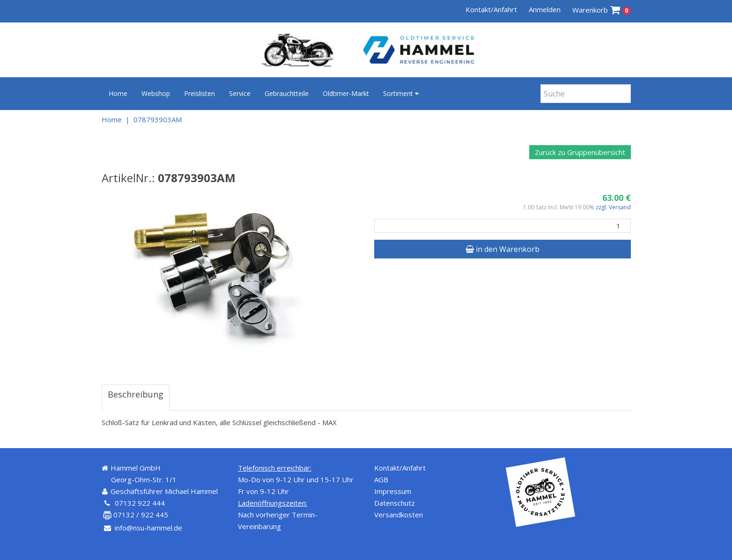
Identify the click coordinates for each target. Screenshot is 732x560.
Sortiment (401, 93)
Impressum (393, 491)
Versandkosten (399, 515)
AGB (381, 479)
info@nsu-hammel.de (148, 528)
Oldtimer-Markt (346, 93)
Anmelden (545, 9)
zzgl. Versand (613, 207)
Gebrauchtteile (287, 93)
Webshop (156, 93)
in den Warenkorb (503, 249)
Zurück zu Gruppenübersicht (580, 152)
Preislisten (200, 93)
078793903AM (158, 119)
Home (118, 93)
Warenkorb (602, 10)
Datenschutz (395, 503)
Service (240, 93)
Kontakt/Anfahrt (491, 9)
